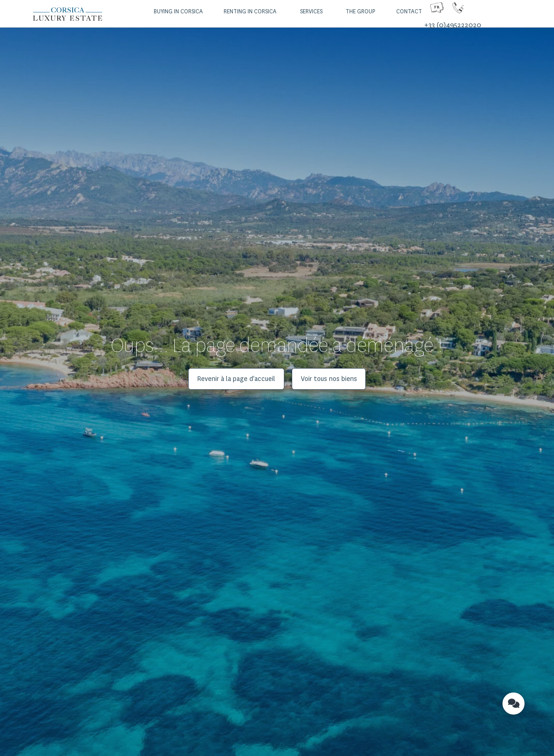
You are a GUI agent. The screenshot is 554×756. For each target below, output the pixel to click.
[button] (177, 12)
